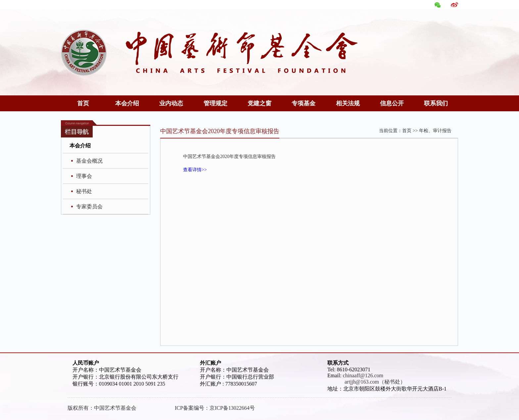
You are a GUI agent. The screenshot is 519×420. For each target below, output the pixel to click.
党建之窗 (259, 103)
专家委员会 (89, 207)
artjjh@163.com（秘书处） (366, 382)
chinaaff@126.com (363, 375)
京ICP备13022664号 (232, 408)
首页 (83, 103)
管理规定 (215, 103)
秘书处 (84, 191)
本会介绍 (127, 103)
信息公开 (392, 103)
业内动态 (171, 103)
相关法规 (348, 103)
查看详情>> (195, 170)
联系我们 (436, 103)
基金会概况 (89, 161)
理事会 (84, 176)
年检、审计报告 (435, 131)
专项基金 (304, 103)
